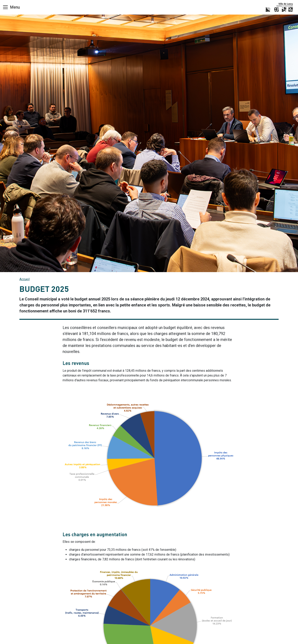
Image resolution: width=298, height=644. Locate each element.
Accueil (24, 279)
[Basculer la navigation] (11, 7)
